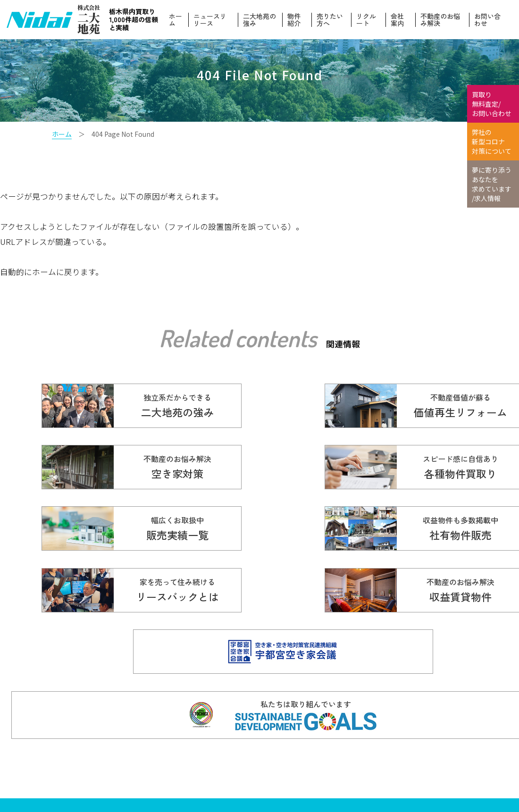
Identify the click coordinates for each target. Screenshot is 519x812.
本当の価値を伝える (452, 750)
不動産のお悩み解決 (441, 20)
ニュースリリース (212, 20)
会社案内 (398, 20)
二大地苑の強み (261, 20)
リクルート (367, 20)
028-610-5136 (131, 753)
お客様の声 (361, 750)
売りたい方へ (331, 20)
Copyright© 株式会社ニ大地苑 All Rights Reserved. (164, 773)
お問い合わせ (488, 20)
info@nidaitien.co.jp (180, 765)
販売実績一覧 (287, 750)
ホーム (178, 20)
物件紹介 (295, 20)
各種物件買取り (290, 734)
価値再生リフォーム (375, 734)
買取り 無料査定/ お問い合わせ (492, 104)
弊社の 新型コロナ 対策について (492, 142)
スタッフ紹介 (365, 782)
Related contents (238, 338)
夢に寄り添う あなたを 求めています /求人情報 (492, 184)
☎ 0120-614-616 (164, 738)
